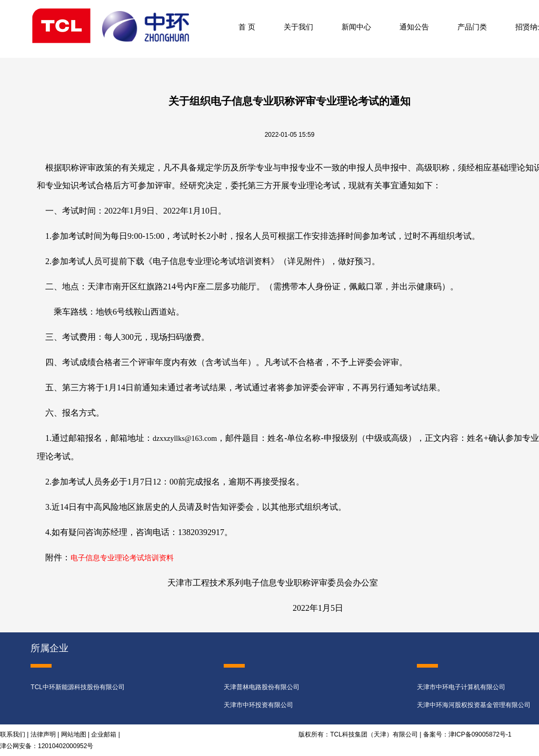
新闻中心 (356, 27)
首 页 (247, 27)
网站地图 (74, 734)
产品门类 (472, 27)
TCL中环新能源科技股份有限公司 (78, 687)
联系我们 (13, 734)
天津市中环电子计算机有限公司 (461, 687)
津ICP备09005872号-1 (480, 734)
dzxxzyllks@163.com (185, 439)
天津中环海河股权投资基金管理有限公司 (474, 705)
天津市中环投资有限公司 (258, 705)
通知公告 (414, 27)
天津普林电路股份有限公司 (262, 687)
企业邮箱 (104, 734)
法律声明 (43, 734)
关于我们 (298, 27)
